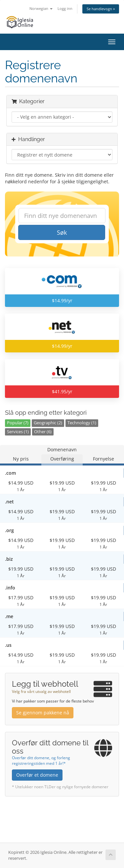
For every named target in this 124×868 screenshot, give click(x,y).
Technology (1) (82, 423)
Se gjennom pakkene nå (43, 713)
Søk (62, 232)
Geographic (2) (48, 423)
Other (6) (43, 432)
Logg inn (65, 8)
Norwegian (41, 8)
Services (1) (18, 432)
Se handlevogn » (101, 9)
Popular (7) (18, 423)
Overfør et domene (37, 775)
